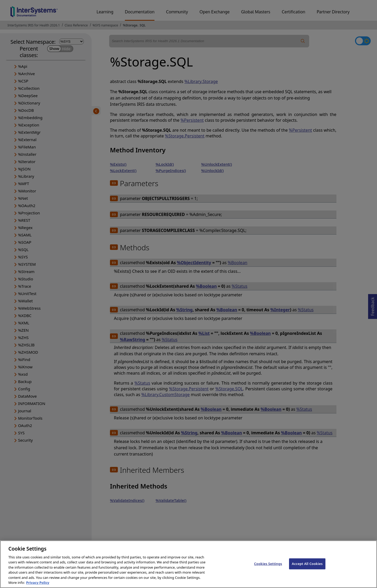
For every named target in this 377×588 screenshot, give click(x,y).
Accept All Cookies (307, 569)
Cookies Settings (268, 569)
